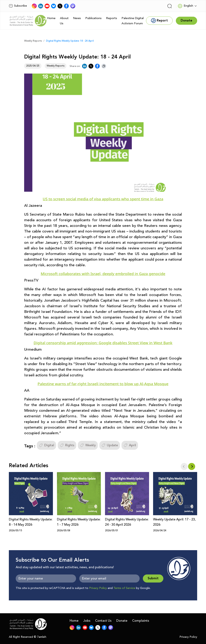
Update (110, 445)
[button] (192, 466)
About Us (64, 21)
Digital (46, 445)
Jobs (87, 621)
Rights (67, 445)
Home (51, 18)
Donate (122, 621)
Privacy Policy (98, 588)
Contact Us (103, 621)
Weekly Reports (33, 41)
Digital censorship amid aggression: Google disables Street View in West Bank (103, 343)
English (185, 6)
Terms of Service (124, 588)
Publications (93, 18)
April (130, 445)
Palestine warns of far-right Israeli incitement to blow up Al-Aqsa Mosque (103, 384)
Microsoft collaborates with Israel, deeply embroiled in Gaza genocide (103, 274)
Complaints (141, 621)
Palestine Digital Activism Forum (133, 21)
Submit (153, 578)
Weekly (88, 445)
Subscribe (18, 6)
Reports (112, 18)
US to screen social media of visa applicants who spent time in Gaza (103, 199)
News (77, 18)
